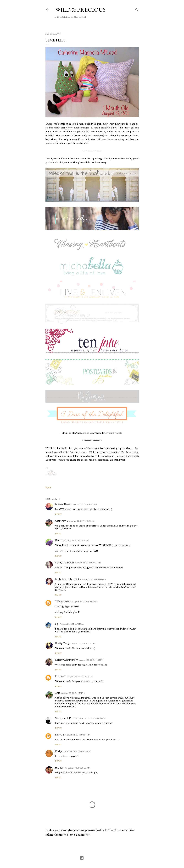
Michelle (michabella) (67, 579)
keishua (59, 735)
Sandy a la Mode (64, 563)
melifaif (59, 768)
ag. (57, 624)
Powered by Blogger (92, 858)
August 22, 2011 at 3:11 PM (73, 693)
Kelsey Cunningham (67, 660)
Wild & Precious (80, 10)
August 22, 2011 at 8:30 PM (93, 718)
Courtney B (62, 521)
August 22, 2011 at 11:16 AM (72, 624)
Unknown (61, 676)
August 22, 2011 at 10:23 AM (88, 563)
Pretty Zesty (62, 643)
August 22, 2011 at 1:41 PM (83, 643)
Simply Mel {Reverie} (67, 718)
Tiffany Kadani (63, 602)
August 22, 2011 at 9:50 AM (84, 504)
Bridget (59, 751)
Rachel (59, 540)
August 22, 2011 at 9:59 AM (77, 540)
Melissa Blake (63, 504)
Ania (58, 693)
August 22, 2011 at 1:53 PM (91, 660)
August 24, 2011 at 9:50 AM (77, 768)
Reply (58, 514)
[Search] (137, 9)
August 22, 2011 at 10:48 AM (93, 579)
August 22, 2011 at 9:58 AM (82, 521)
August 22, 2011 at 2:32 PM (80, 676)
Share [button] (48, 487)
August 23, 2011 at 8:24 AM (78, 751)
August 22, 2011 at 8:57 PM (78, 735)
